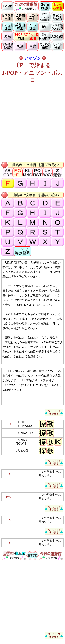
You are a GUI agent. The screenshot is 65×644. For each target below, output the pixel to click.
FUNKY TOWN (22, 442)
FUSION (22, 450)
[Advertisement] (32, 123)
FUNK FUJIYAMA (24, 424)
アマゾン (33, 58)
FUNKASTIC (25, 433)
